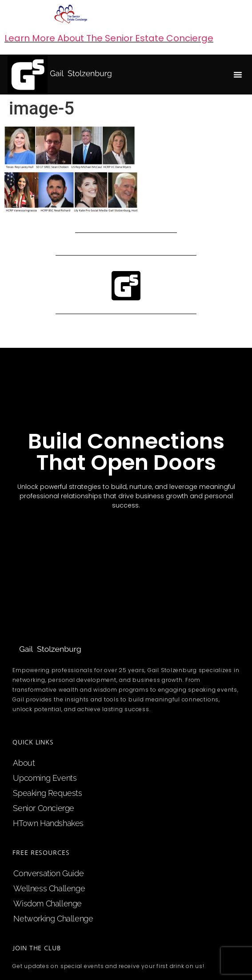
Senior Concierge (44, 808)
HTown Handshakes (48, 823)
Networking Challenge (53, 919)
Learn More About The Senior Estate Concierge (109, 38)
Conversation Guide (48, 873)
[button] (238, 75)
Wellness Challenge (49, 888)
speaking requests (47, 793)
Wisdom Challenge (48, 903)
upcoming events (45, 778)
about (24, 763)
